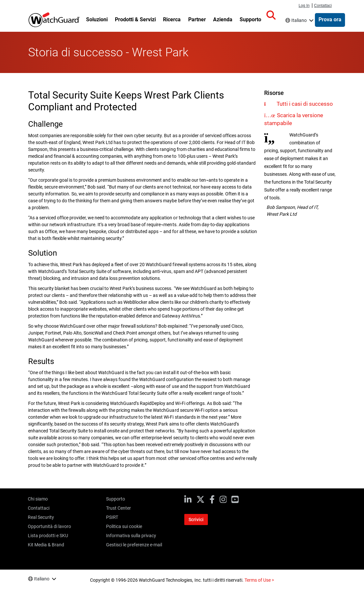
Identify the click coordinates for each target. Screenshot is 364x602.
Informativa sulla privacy (131, 536)
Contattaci (323, 6)
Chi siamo (38, 499)
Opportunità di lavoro (49, 526)
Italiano (299, 20)
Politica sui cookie (124, 526)
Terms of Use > (259, 580)
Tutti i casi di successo (305, 104)
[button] (271, 15)
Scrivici (196, 520)
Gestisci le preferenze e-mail (134, 545)
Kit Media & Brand (46, 545)
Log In (304, 6)
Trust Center (118, 508)
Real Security (41, 517)
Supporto (116, 499)
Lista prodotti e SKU (48, 536)
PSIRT (112, 517)
